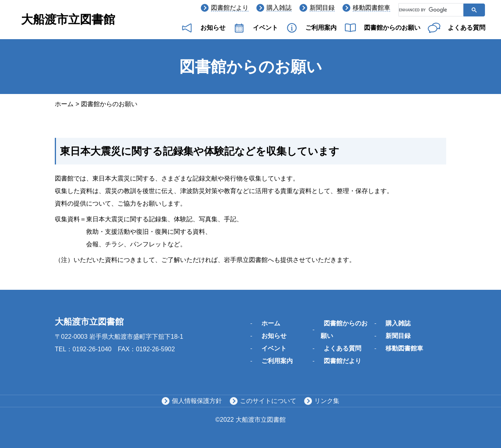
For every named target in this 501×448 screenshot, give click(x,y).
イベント (265, 28)
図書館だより (230, 8)
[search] (430, 10)
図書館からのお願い (392, 28)
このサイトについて (268, 401)
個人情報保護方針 (197, 401)
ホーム (64, 104)
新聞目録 (322, 8)
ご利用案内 (321, 28)
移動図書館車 (371, 8)
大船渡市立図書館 (68, 19)
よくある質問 (467, 28)
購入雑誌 (279, 8)
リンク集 (327, 401)
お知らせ (213, 28)
